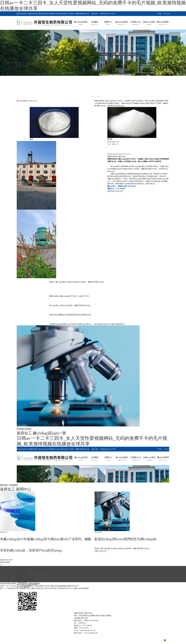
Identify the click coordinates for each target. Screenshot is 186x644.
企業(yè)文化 (35, 570)
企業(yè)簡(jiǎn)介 (23, 570)
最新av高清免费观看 (81, 588)
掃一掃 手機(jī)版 (23, 587)
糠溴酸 (22, 575)
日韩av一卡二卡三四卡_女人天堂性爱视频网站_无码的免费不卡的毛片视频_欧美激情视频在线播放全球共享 (39, 586)
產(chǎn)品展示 (22, 572)
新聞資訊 (20, 577)
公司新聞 (20, 580)
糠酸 (18, 575)
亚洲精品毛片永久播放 (27, 588)
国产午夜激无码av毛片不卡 (64, 588)
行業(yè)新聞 (28, 580)
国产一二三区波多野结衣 (9, 588)
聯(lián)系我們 (45, 570)
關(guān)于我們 (22, 567)
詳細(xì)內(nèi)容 (7, 560)
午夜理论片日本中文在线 (44, 588)
